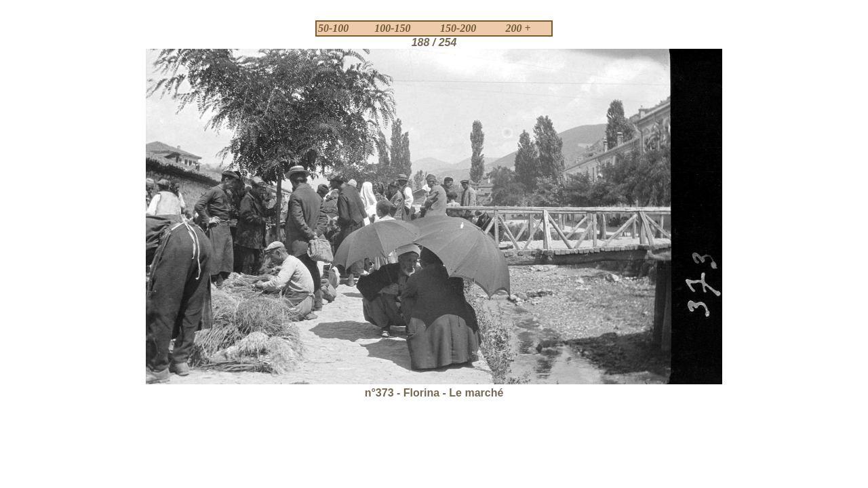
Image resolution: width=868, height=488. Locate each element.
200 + (518, 28)
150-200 (458, 28)
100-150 (392, 28)
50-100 (333, 28)
